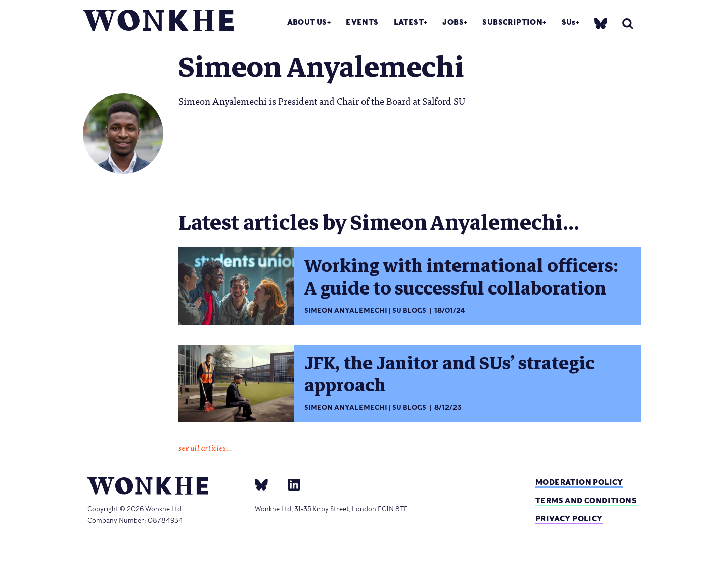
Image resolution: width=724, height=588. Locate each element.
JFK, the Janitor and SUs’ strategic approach (449, 375)
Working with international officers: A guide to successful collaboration (461, 277)
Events (362, 22)
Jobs (453, 22)
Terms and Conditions (586, 500)
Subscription (512, 22)
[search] (628, 23)
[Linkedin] (290, 484)
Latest (409, 22)
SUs (569, 22)
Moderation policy (579, 482)
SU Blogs (409, 310)
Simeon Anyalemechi (346, 310)
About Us (307, 22)
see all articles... (205, 447)
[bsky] (601, 23)
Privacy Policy (569, 518)
